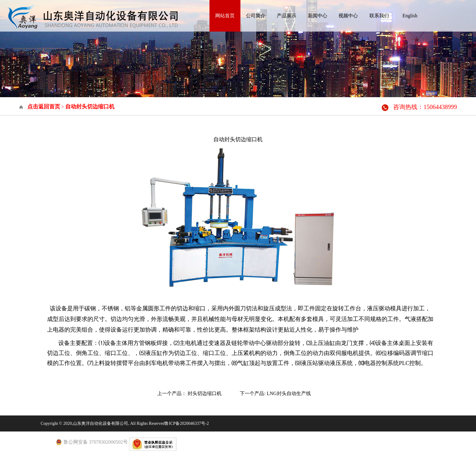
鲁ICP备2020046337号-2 (187, 423)
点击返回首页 (44, 107)
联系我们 (379, 16)
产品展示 (287, 16)
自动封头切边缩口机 (90, 107)
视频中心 (348, 16)
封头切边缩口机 (205, 393)
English (410, 16)
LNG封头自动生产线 (289, 393)
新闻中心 (318, 16)
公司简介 (256, 16)
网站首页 (225, 16)
